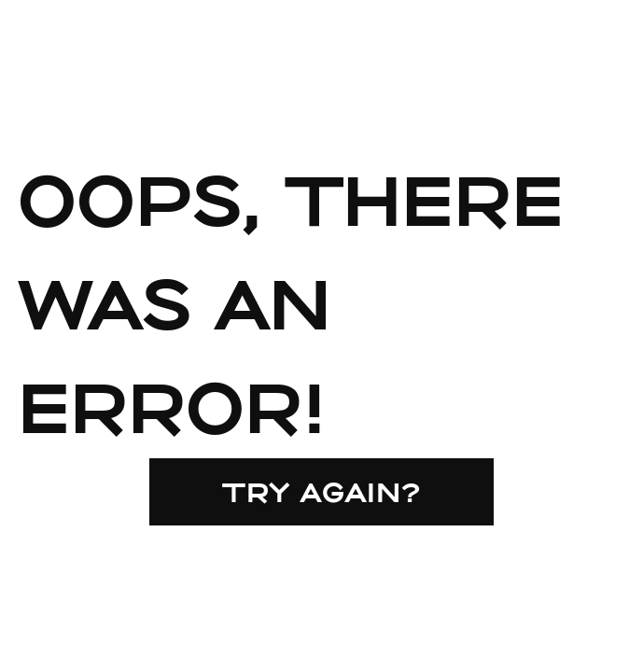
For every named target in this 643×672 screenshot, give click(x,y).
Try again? (321, 491)
